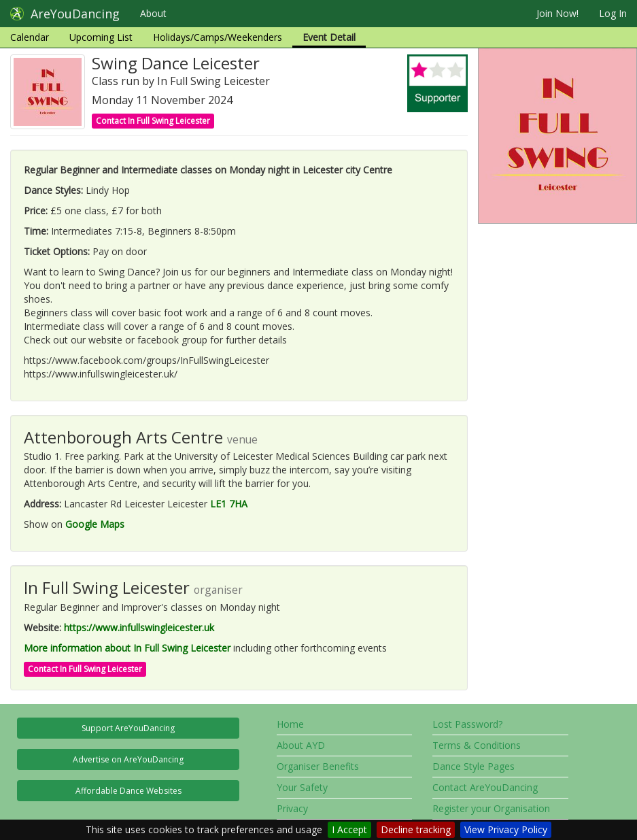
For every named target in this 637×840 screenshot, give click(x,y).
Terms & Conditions (477, 745)
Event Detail (329, 37)
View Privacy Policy (506, 829)
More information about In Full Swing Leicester (127, 648)
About (153, 13)
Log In (613, 13)
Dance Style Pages (474, 766)
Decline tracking (416, 829)
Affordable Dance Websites (128, 791)
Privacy (292, 808)
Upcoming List (101, 37)
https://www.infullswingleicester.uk (139, 627)
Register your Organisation (491, 808)
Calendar (30, 37)
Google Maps (95, 524)
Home (290, 724)
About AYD (301, 745)
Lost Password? (467, 724)
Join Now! (557, 13)
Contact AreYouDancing (485, 787)
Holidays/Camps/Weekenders (218, 37)
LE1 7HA (229, 504)
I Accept (349, 829)
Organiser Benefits (318, 766)
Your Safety (302, 787)
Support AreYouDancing (128, 728)
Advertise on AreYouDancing (128, 759)
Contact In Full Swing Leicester (153, 121)
